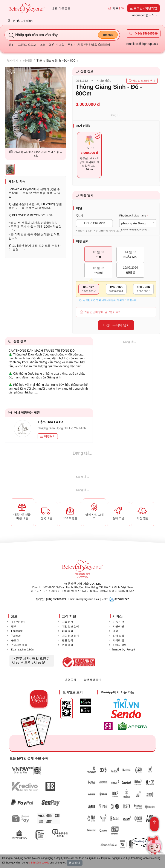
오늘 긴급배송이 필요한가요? (100, 312)
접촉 (14, 626)
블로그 (15, 640)
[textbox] (138, 227)
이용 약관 (118, 622)
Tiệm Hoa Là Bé (50, 422)
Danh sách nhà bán (22, 650)
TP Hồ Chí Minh (20, 21)
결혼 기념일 (57, 45)
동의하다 (75, 863)
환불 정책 (68, 645)
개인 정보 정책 (71, 626)
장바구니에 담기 (116, 325)
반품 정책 (68, 640)
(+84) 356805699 (143, 33)
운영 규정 (71, 680)
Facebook (17, 631)
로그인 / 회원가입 (144, 8)
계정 (115, 631)
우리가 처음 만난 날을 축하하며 (89, 45)
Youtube (16, 636)
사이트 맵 (118, 640)
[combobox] (138, 223)
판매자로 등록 (19, 645)
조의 (43, 45)
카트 (116, 8)
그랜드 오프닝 (27, 45)
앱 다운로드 (61, 8)
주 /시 (80, 215)
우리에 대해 (18, 622)
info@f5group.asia (88, 599)
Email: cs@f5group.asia (142, 44)
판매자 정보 (120, 645)
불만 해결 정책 (92, 680)
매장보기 (48, 436)
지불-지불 (118, 626)
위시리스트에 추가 (142, 81)
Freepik (131, 650)
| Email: (61, 599)
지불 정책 (68, 622)
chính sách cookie (39, 863)
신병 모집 (118, 636)
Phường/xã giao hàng (133, 215)
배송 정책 (68, 631)
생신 (12, 45)
